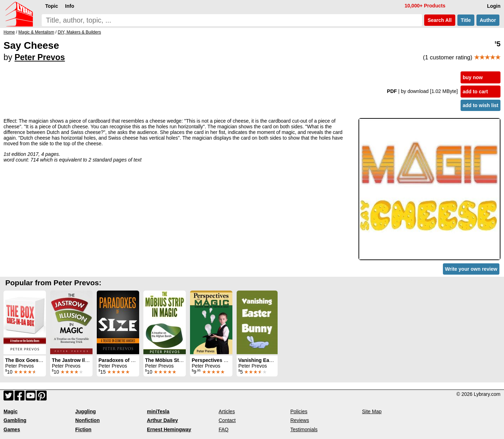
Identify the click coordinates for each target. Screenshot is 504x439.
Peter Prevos (40, 57)
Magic (11, 411)
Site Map (372, 411)
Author (488, 20)
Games (12, 429)
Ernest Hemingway (169, 429)
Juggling (85, 411)
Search (440, 20)
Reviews (300, 420)
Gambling (15, 420)
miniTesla (158, 411)
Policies (299, 411)
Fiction (83, 429)
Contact (227, 420)
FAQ (224, 429)
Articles (227, 411)
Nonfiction (87, 420)
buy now (473, 77)
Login (494, 6)
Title (466, 20)
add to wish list (481, 105)
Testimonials (304, 429)
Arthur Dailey (162, 420)
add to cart (475, 92)
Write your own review (471, 269)
